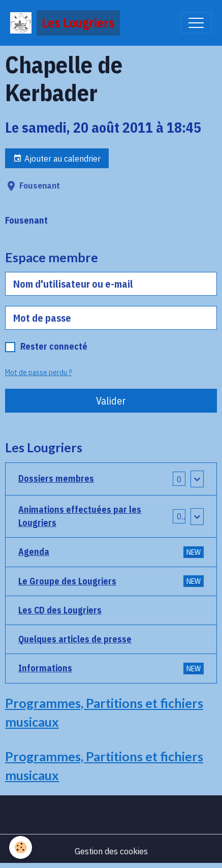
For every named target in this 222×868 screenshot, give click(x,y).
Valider (111, 401)
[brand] (65, 23)
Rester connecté (54, 346)
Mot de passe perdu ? (38, 373)
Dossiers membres (56, 478)
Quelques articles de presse (75, 639)
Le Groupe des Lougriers (111, 581)
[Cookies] (21, 847)
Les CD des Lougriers (60, 610)
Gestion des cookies (111, 851)
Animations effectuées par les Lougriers (80, 516)
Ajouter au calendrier (57, 158)
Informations (111, 668)
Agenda (111, 552)
